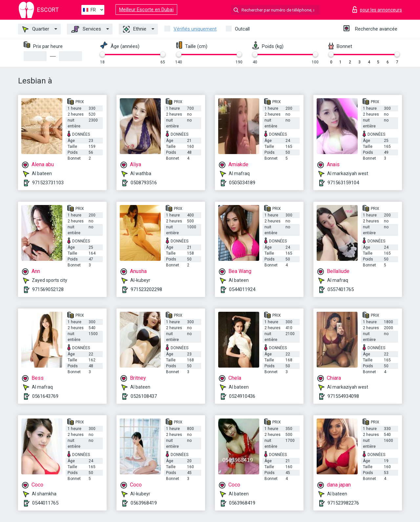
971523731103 (48, 183)
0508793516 (144, 183)
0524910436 (242, 396)
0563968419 (144, 503)
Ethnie (135, 29)
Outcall (242, 29)
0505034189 (242, 183)
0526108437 (144, 396)
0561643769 (45, 396)
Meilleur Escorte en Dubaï (146, 10)
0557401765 (341, 289)
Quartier (36, 29)
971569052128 (48, 289)
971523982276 (343, 503)
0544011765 (45, 503)
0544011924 (242, 289)
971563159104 (343, 183)
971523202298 (146, 289)
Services (86, 29)
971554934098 (343, 396)
